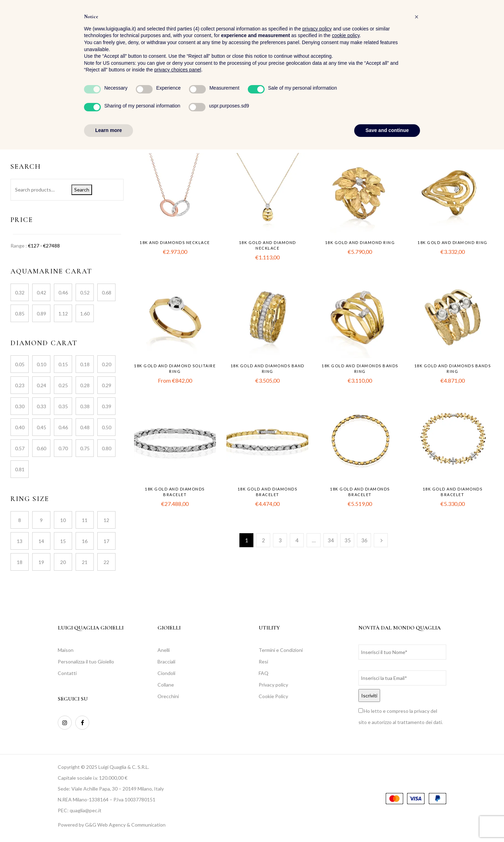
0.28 (85, 385)
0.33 (41, 406)
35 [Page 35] (348, 540)
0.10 (41, 364)
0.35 (63, 406)
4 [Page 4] (297, 540)
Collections (23, 130)
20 (63, 562)
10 (63, 520)
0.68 (107, 293)
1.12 (63, 314)
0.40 (20, 427)
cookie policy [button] (346, 728)
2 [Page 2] (263, 540)
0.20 (107, 364)
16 (85, 541)
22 (106, 562)
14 (41, 541)
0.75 (85, 448)
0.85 (20, 314)
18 (20, 562)
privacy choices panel (178, 763)
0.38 (85, 406)
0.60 (41, 448)
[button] (488, 25)
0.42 (41, 293)
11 (85, 520)
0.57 (20, 448)
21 (85, 562)
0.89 (41, 314)
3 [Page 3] (280, 540)
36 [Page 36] (364, 540)
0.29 (107, 385)
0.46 (63, 293)
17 (106, 541)
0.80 (107, 448)
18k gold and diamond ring (360, 242)
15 (63, 541)
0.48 (85, 427)
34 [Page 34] (331, 540)
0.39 (107, 406)
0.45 (41, 427)
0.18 (85, 364)
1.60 (85, 314)
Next (381, 540)
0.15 (63, 364)
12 (106, 520)
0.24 (41, 385)
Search (82, 190)
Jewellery (21, 142)
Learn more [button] (108, 823)
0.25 (63, 385)
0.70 (63, 448)
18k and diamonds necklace (175, 242)
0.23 (20, 385)
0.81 (20, 469)
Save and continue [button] (387, 823)
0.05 (20, 364)
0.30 (20, 406)
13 (20, 541)
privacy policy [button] (317, 721)
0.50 (107, 427)
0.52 (85, 293)
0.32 (20, 293)
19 (41, 562)
